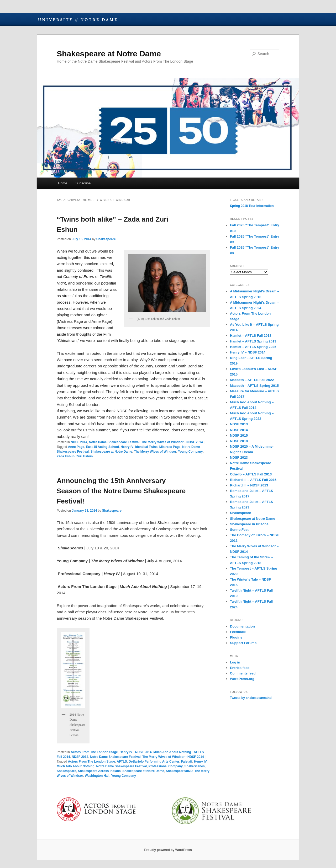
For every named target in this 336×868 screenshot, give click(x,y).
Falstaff (187, 762)
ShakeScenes (195, 766)
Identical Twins (146, 447)
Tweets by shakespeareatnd (251, 698)
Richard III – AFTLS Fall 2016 (253, 480)
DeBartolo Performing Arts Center (154, 762)
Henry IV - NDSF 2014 (135, 752)
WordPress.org (242, 679)
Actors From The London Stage (94, 752)
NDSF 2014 (79, 442)
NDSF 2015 (239, 435)
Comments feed (243, 673)
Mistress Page (170, 447)
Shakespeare (106, 239)
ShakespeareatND (179, 771)
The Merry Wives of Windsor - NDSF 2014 (172, 442)
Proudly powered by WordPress (168, 850)
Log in (235, 662)
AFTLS (122, 762)
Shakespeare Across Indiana (99, 771)
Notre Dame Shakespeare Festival (114, 442)
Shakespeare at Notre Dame (109, 54)
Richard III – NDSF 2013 (249, 485)
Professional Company (166, 766)
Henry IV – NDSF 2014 (248, 352)
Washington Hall (97, 776)
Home (63, 183)
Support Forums (243, 643)
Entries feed (240, 668)
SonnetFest (239, 530)
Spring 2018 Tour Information (252, 206)
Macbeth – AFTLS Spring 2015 (254, 386)
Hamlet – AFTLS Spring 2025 (253, 347)
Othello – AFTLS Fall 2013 (251, 474)
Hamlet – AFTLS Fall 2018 (251, 336)
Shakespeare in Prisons (249, 524)
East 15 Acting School (102, 447)
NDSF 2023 (239, 457)
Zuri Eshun (85, 456)
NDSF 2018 (239, 441)
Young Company (190, 452)
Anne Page (76, 447)
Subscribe (83, 183)
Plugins (236, 637)
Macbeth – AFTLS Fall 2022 (252, 380)
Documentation (242, 626)
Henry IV (127, 447)
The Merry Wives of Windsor (155, 452)
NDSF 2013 (239, 424)
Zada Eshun (66, 456)
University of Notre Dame (77, 20)
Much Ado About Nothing (76, 766)
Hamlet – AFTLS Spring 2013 (253, 341)
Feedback (238, 632)
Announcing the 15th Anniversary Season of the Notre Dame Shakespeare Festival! (121, 491)
